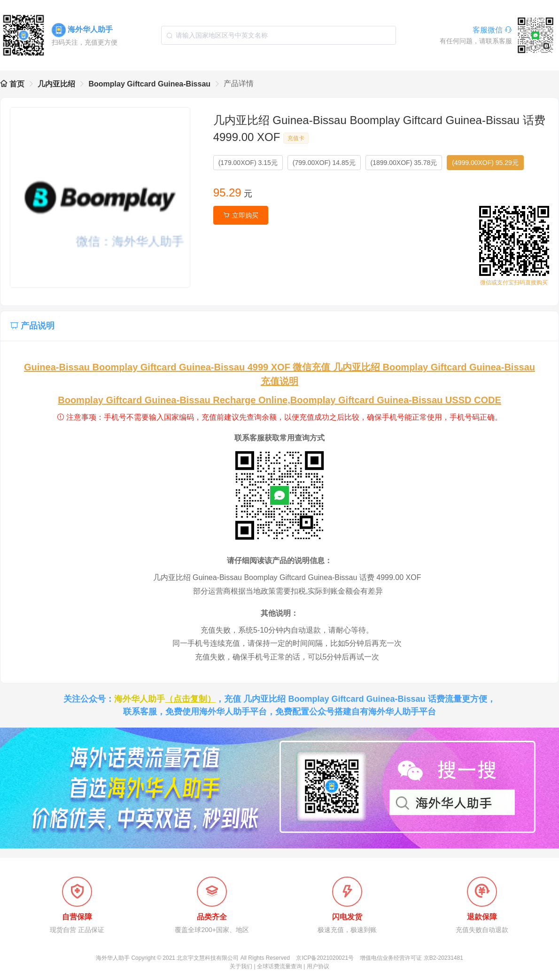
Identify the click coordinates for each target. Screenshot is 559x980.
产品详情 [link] (239, 83)
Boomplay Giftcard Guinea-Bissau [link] (149, 84)
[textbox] (279, 35)
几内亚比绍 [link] (56, 84)
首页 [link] (12, 84)
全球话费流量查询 (279, 966)
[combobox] (279, 35)
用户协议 (318, 966)
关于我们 (241, 966)
